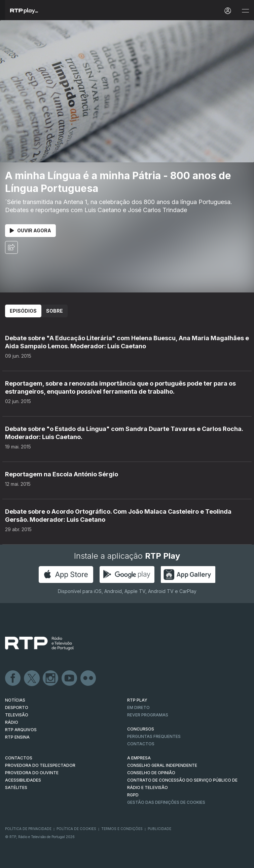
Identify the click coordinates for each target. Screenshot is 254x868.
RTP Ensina (17, 737)
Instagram (51, 678)
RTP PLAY (137, 700)
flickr (88, 678)
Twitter (32, 678)
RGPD (133, 795)
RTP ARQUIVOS (21, 730)
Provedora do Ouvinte (32, 773)
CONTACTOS (19, 758)
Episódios (23, 311)
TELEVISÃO (17, 715)
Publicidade (159, 829)
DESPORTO (17, 707)
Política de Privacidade (28, 829)
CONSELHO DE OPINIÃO (151, 773)
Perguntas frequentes (154, 736)
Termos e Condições (122, 829)
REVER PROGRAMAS (148, 715)
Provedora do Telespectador (40, 765)
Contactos (141, 744)
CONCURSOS (141, 729)
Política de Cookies (76, 829)
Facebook (13, 678)
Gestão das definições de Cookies (166, 802)
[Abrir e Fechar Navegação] (245, 11)
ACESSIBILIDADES (23, 780)
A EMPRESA (139, 758)
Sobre (55, 311)
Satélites (16, 787)
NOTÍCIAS (15, 700)
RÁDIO (12, 722)
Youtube (70, 678)
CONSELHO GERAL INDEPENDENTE (162, 765)
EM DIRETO (138, 707)
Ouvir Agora (30, 230)
